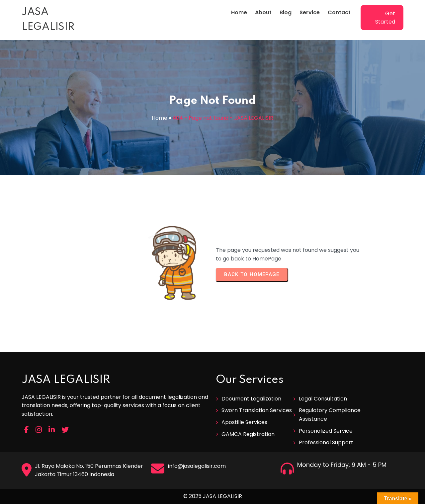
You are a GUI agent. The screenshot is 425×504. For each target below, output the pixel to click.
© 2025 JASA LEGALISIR (213, 496)
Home (160, 118)
